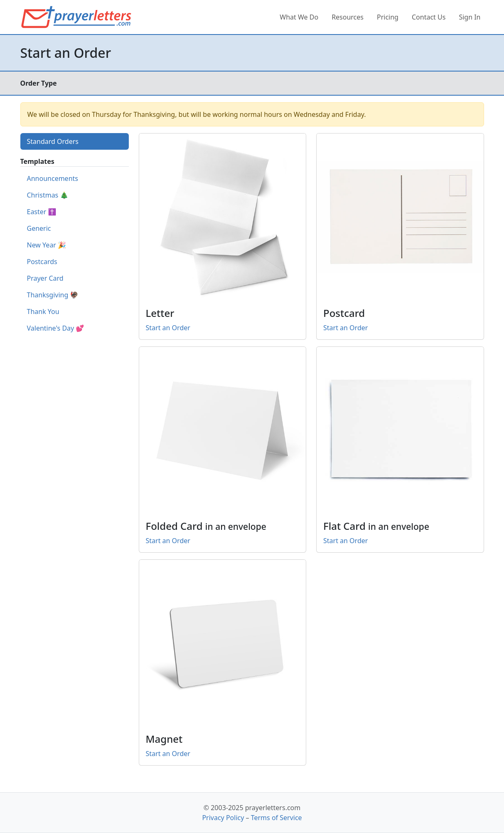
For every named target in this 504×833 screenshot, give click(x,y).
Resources (348, 17)
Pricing (388, 17)
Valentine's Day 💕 (56, 328)
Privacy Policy (223, 818)
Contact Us (429, 17)
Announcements (53, 178)
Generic (39, 228)
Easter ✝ (42, 212)
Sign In (470, 17)
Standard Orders (53, 141)
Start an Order (168, 328)
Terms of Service (277, 818)
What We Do (299, 17)
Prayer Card (45, 278)
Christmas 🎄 (48, 195)
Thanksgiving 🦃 (53, 295)
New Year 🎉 (47, 245)
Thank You (43, 311)
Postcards (42, 262)
